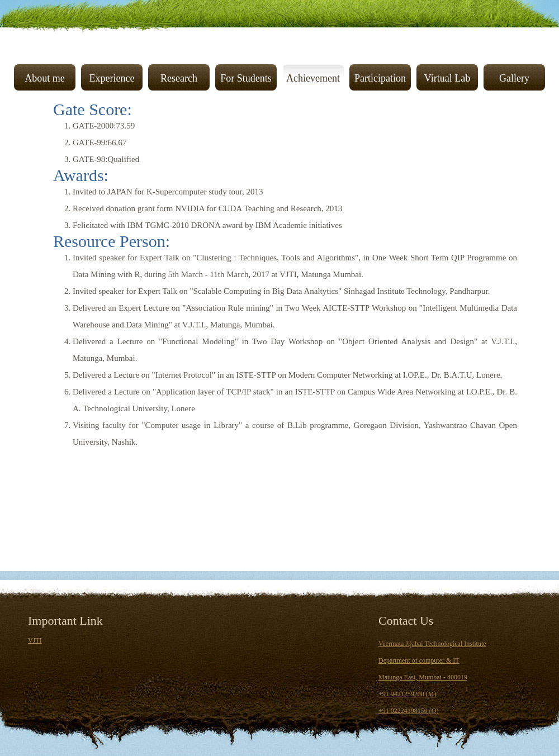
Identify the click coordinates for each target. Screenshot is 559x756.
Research (179, 78)
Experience (112, 78)
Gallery (514, 78)
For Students (246, 78)
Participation (380, 78)
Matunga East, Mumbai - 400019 (423, 677)
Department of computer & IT (419, 660)
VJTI (35, 640)
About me (45, 78)
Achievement (313, 78)
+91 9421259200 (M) (407, 694)
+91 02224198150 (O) (408, 711)
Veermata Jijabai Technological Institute (432, 644)
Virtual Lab (447, 78)
